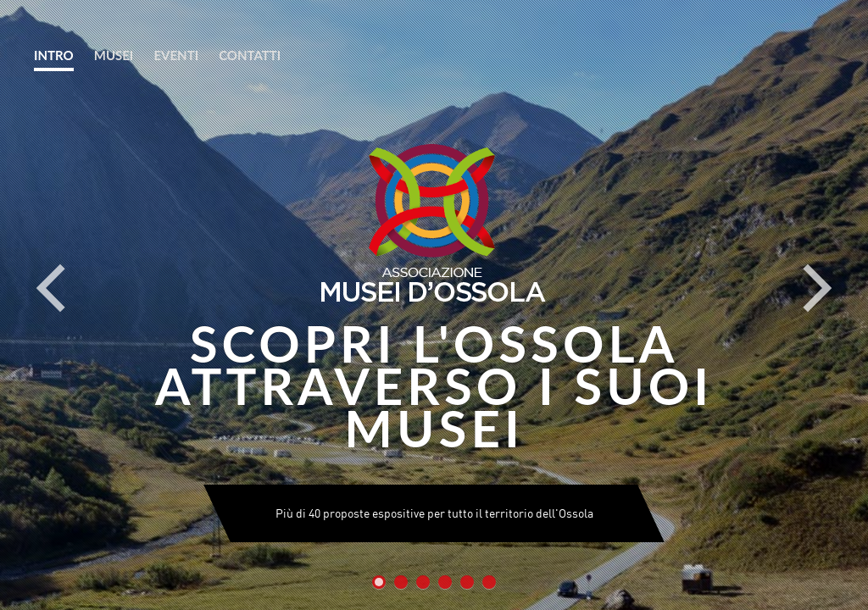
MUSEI (114, 55)
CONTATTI (250, 55)
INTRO (54, 55)
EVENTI (176, 55)
